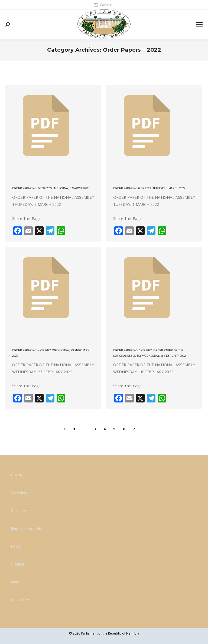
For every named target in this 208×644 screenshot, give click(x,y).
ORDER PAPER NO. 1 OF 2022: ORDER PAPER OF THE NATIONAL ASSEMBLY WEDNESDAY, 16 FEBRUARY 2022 (149, 353)
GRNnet (18, 564)
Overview (19, 493)
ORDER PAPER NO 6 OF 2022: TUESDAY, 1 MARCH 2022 (149, 188)
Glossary (18, 511)
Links (15, 582)
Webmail (104, 5)
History (17, 475)
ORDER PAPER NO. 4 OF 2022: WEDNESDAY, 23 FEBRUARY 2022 (51, 353)
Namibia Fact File (26, 528)
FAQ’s (16, 546)
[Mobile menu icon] (199, 24)
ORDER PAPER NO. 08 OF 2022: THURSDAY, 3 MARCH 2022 (50, 188)
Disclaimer (20, 600)
